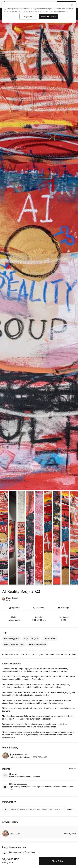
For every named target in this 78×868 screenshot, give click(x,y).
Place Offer (57, 861)
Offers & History (27, 654)
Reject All (28, 17)
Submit (70, 809)
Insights (39, 654)
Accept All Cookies (49, 17)
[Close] (72, 5)
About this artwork (10, 654)
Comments (50, 654)
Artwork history (63, 654)
